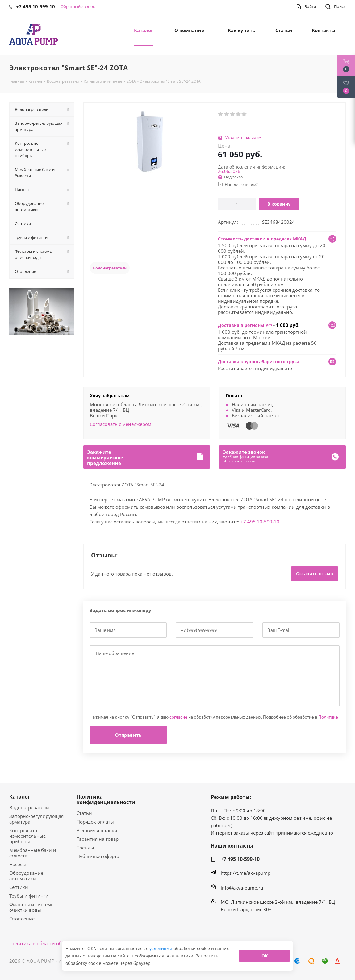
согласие (178, 717)
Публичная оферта (98, 856)
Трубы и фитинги (29, 896)
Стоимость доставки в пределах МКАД (262, 239)
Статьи (84, 813)
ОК (265, 956)
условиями (161, 948)
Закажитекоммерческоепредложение (105, 457)
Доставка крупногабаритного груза (259, 362)
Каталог (20, 797)
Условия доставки (97, 830)
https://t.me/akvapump (246, 873)
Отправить (128, 735)
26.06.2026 (229, 171)
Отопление (22, 919)
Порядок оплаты (95, 822)
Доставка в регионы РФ (245, 325)
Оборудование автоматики (26, 876)
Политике (328, 717)
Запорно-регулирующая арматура (36, 819)
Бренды (85, 848)
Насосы (18, 864)
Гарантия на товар (98, 839)
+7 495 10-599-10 (260, 522)
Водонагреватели (110, 268)
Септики (19, 887)
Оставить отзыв (315, 574)
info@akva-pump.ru (242, 888)
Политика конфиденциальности (106, 799)
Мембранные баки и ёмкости (33, 853)
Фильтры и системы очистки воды (32, 907)
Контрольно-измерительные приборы (27, 836)
